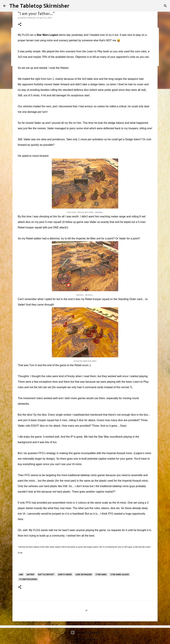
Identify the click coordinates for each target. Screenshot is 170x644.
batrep (31, 574)
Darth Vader (65, 574)
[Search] (165, 6)
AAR (21, 574)
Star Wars (101, 574)
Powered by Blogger (85, 633)
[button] (20, 25)
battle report (46, 574)
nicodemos (93, 639)
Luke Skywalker (84, 574)
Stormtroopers (28, 579)
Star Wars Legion (120, 574)
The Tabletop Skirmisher (39, 6)
